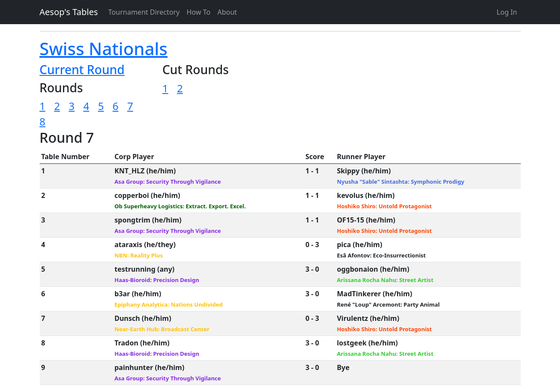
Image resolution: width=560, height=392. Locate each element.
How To (199, 12)
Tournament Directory (144, 12)
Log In (507, 12)
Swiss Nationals (104, 49)
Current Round (82, 69)
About (227, 12)
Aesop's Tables (69, 12)
